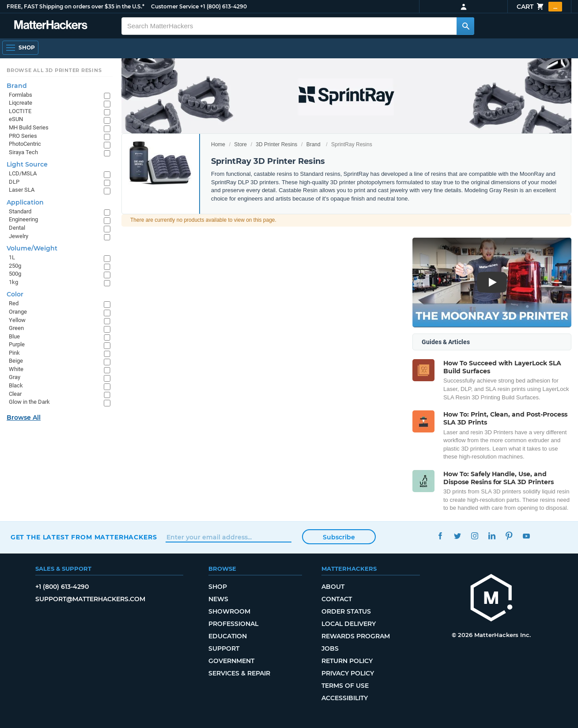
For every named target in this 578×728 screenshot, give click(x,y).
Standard (20, 211)
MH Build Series (29, 127)
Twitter (457, 536)
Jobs (330, 648)
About (333, 587)
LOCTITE (20, 111)
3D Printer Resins (276, 144)
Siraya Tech (23, 152)
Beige (16, 361)
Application (25, 202)
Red (14, 303)
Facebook (440, 536)
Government (231, 661)
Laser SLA (22, 190)
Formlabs (21, 95)
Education (228, 636)
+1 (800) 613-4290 (223, 6)
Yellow (17, 320)
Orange (18, 312)
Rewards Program (356, 636)
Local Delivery (349, 624)
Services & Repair (239, 673)
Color (15, 294)
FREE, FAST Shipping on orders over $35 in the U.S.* (76, 6)
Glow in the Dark (29, 402)
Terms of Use (345, 686)
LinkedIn (492, 536)
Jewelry (19, 236)
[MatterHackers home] (491, 599)
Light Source (27, 164)
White (16, 369)
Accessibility (345, 698)
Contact (337, 599)
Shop (218, 587)
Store (240, 144)
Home (218, 144)
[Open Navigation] (20, 48)
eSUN (16, 119)
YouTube (526, 536)
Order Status (346, 611)
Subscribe (339, 537)
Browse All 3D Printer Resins (54, 70)
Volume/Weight (32, 248)
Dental (17, 228)
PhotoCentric (25, 144)
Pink (14, 353)
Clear (15, 394)
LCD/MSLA (23, 173)
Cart (539, 7)
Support (224, 648)
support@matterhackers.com (90, 599)
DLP (14, 182)
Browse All (24, 417)
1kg (13, 282)
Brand (314, 144)
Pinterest (509, 536)
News (218, 599)
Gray (15, 377)
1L (12, 257)
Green (16, 328)
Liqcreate (21, 103)
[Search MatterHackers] (465, 26)
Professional (233, 624)
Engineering (23, 219)
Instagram (474, 536)
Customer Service (175, 6)
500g (15, 274)
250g (15, 266)
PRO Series (23, 136)
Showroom (229, 611)
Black (16, 385)
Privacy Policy (348, 673)
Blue (14, 336)
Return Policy (347, 661)
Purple (17, 344)
